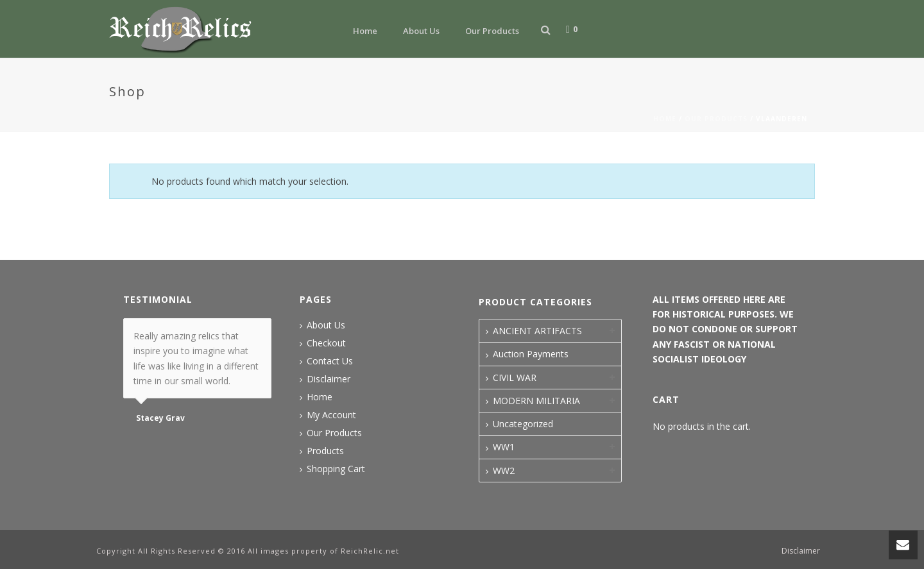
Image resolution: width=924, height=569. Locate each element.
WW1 (504, 447)
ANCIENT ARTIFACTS (537, 331)
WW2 (504, 471)
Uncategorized (523, 424)
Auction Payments (531, 354)
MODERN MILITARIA (536, 401)
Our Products (492, 31)
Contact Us (330, 361)
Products (325, 451)
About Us (421, 31)
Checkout (326, 343)
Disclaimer (329, 379)
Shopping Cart (336, 469)
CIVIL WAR (515, 378)
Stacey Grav (160, 418)
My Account (331, 415)
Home (365, 31)
